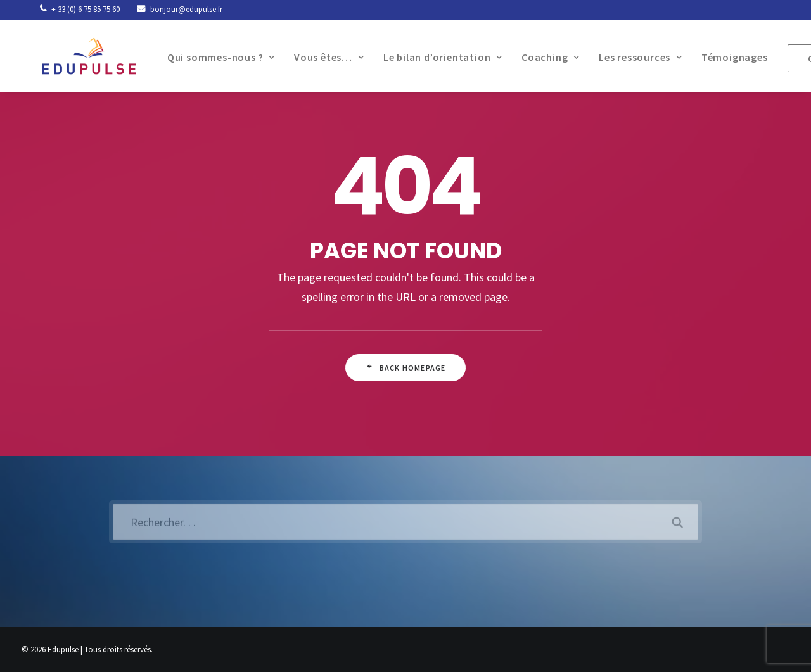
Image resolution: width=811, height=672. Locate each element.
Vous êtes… (318, 57)
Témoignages (724, 57)
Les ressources (629, 57)
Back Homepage (406, 368)
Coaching (540, 57)
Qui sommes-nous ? (210, 57)
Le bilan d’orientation (432, 57)
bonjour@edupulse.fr (186, 9)
